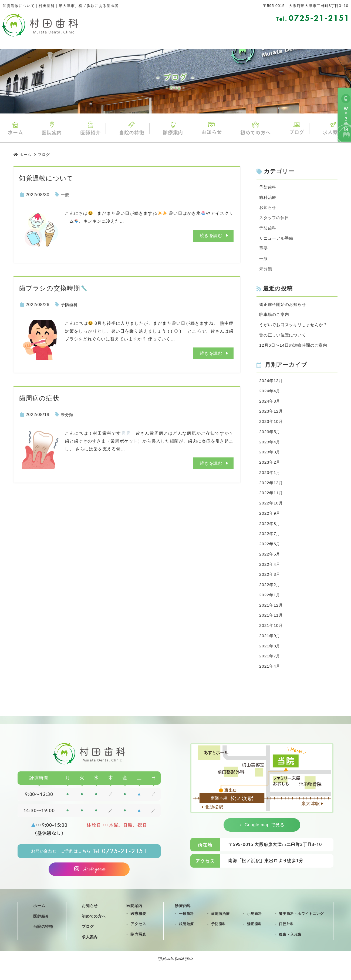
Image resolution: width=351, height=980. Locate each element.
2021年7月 (270, 668)
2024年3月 (270, 405)
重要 (264, 250)
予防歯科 (70, 305)
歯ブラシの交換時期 (53, 288)
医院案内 (54, 129)
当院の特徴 (133, 129)
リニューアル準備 (277, 240)
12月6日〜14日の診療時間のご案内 (295, 349)
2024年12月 (272, 385)
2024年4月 (270, 395)
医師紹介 (92, 129)
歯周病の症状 (39, 398)
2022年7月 (270, 542)
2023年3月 (270, 458)
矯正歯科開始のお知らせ (284, 307)
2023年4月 (270, 448)
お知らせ (211, 129)
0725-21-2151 (313, 18)
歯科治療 (268, 198)
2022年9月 (270, 521)
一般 (65, 195)
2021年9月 (270, 647)
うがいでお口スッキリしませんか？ (296, 328)
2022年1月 (270, 605)
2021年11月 (272, 626)
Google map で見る (262, 837)
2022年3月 (270, 584)
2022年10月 (272, 510)
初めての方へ (254, 129)
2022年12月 (272, 489)
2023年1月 (270, 479)
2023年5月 (270, 437)
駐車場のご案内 (275, 317)
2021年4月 (270, 678)
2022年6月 (270, 552)
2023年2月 (270, 468)
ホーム (19, 129)
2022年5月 (270, 563)
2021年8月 (270, 657)
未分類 (67, 415)
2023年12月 (272, 416)
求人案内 (330, 129)
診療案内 (173, 129)
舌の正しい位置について (284, 338)
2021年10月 (272, 636)
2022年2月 (270, 594)
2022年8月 (270, 531)
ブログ (294, 129)
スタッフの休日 (275, 218)
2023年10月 (272, 427)
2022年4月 (270, 573)
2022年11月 (272, 500)
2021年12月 (272, 615)
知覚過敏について (46, 178)
